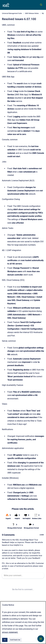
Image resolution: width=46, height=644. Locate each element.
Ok (5, 640)
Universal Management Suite (12, 13)
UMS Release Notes (32, 13)
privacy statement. (10, 632)
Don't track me (15, 640)
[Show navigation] (41, 639)
